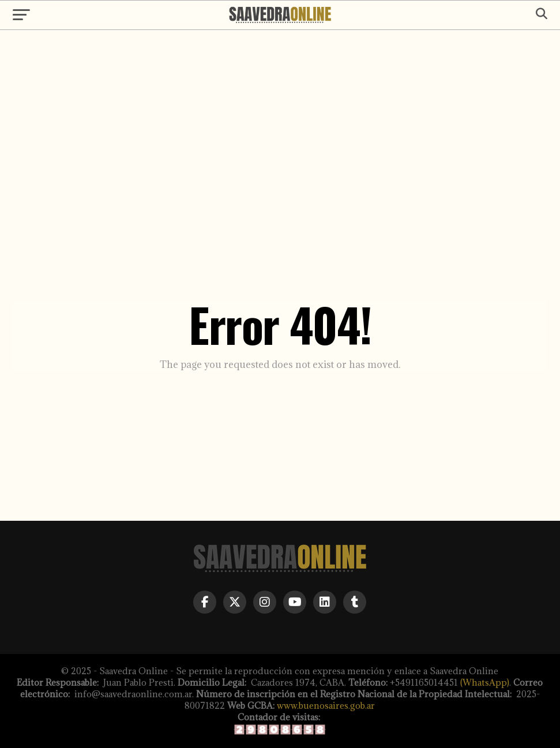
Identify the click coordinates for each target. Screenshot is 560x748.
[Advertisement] (280, 128)
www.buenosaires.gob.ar (326, 706)
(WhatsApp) (485, 683)
